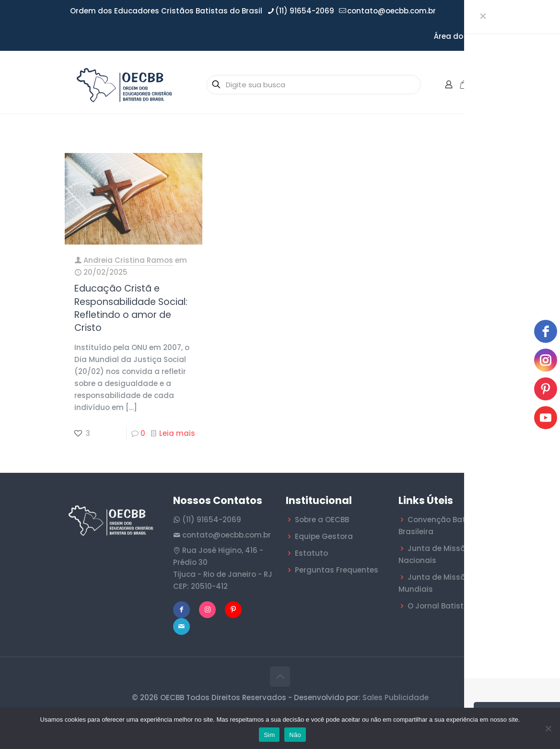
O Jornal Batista (438, 606)
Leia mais (177, 433)
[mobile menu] (487, 84)
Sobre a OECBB (322, 520)
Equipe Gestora (324, 536)
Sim (269, 735)
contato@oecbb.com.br (227, 535)
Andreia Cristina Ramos (128, 260)
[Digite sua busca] (314, 85)
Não (295, 735)
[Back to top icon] (280, 677)
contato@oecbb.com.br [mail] (391, 11)
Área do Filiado (462, 36)
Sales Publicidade (396, 697)
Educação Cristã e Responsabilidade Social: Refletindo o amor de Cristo (131, 308)
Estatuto (311, 553)
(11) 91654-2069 (212, 520)
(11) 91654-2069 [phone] (305, 11)
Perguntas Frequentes (337, 570)
